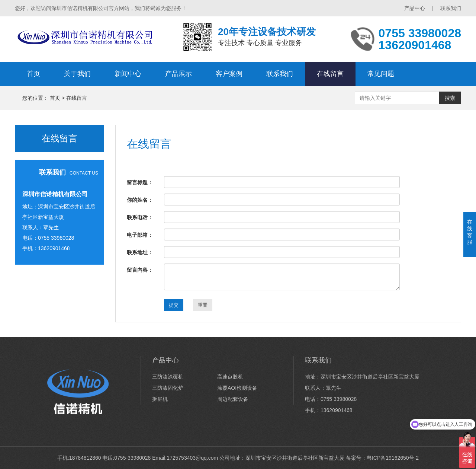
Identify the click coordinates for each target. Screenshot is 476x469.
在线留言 (330, 74)
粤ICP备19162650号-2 (393, 458)
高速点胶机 (230, 377)
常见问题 (381, 74)
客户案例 (229, 74)
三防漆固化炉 (168, 388)
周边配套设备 (233, 399)
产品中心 (415, 8)
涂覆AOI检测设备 (237, 388)
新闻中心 (128, 74)
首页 (33, 74)
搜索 (450, 98)
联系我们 (451, 8)
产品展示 (178, 74)
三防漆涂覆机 (168, 377)
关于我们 (77, 74)
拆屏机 (160, 399)
